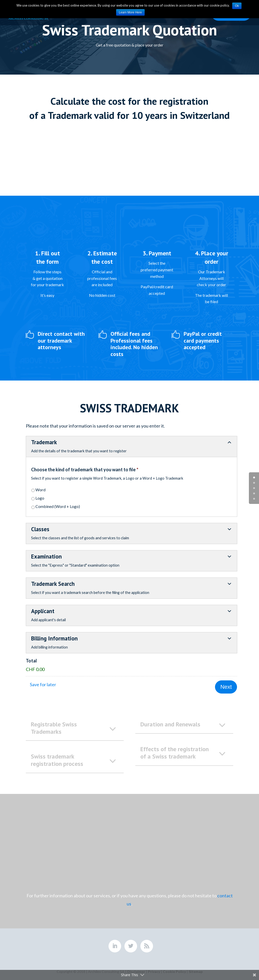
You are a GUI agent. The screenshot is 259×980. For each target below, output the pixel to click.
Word (40, 490)
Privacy (154, 970)
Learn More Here (130, 12)
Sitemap (196, 970)
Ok (237, 6)
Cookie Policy (174, 970)
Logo (40, 498)
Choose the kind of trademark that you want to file (85, 470)
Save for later (43, 684)
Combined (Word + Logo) (58, 506)
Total (31, 661)
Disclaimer (136, 970)
